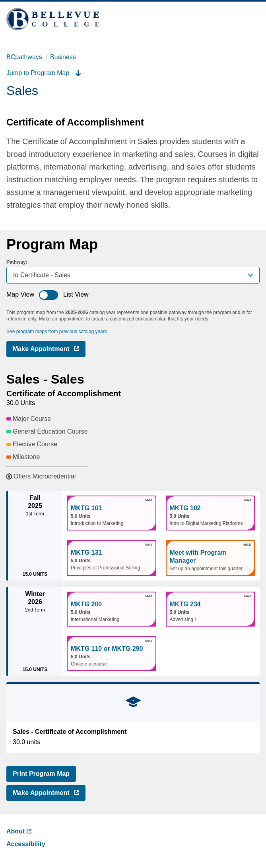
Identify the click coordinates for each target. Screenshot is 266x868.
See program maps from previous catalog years (57, 332)
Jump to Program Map (44, 73)
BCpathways (24, 57)
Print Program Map (41, 774)
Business (63, 57)
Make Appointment (49, 350)
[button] (112, 513)
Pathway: (17, 262)
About (19, 831)
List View (76, 294)
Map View (20, 294)
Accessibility (26, 844)
